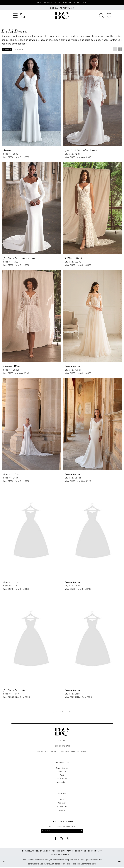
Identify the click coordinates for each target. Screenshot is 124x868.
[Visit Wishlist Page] (109, 16)
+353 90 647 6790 (62, 746)
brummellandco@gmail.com (36, 852)
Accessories (62, 807)
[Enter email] (62, 831)
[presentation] (31, 100)
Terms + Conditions (77, 852)
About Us (62, 772)
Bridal (62, 800)
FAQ (62, 775)
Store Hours (62, 779)
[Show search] (102, 16)
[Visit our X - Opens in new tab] (68, 839)
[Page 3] (60, 712)
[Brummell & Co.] (62, 16)
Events (62, 810)
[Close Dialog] (4, 863)
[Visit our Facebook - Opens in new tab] (55, 839)
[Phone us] (23, 16)
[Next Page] (74, 712)
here (94, 865)
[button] (15, 16)
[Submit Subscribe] (83, 831)
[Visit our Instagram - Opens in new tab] (61, 839)
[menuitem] (15, 16)
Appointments (62, 768)
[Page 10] (70, 712)
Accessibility (62, 782)
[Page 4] (63, 712)
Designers (62, 803)
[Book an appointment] (62, 8)
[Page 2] (56, 712)
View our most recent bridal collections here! (62, 3)
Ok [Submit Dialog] (119, 863)
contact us (115, 40)
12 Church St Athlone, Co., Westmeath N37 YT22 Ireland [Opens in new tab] (62, 752)
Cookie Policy (95, 852)
